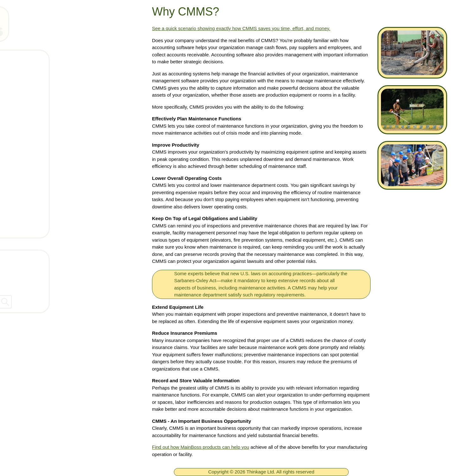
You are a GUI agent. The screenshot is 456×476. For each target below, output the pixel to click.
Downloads (36, 134)
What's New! (37, 153)
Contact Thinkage (30, 257)
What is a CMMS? (44, 172)
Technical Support (44, 116)
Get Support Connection (52, 209)
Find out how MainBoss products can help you (201, 447)
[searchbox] (70, 302)
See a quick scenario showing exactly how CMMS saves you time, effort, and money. (241, 28)
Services (32, 190)
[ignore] (14, 60)
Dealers (17, 284)
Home (29, 60)
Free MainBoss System (51, 78)
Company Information (35, 271)
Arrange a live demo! (47, 228)
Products (33, 97)
